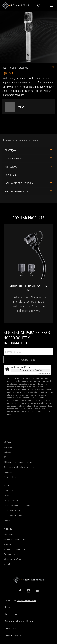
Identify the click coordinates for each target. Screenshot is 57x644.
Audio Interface (10, 564)
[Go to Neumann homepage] (28, 580)
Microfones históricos (13, 559)
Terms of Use (11, 628)
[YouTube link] (37, 591)
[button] (39, 5)
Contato (7, 521)
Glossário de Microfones (14, 511)
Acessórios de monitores (14, 549)
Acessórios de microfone (14, 539)
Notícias (7, 452)
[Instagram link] (29, 591)
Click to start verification (31, 370)
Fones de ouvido (11, 554)
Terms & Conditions (14, 636)
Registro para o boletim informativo (19, 467)
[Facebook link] (20, 591)
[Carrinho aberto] (45, 5)
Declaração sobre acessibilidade (19, 621)
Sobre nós (8, 447)
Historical (23, 140)
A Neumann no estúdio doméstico (18, 462)
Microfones (8, 534)
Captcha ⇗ (44, 374)
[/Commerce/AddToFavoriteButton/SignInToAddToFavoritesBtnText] (53, 68)
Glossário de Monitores (14, 516)
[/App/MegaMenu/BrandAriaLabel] (16, 5)
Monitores (8, 544)
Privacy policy (11, 614)
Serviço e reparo (11, 500)
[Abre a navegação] (52, 5)
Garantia (7, 495)
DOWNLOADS (11, 175)
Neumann (10, 140)
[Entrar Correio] (28, 352)
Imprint (8, 607)
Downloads (8, 490)
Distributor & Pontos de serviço (17, 506)
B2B (5, 457)
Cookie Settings (10, 477)
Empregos (8, 472)
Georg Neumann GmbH (26, 600)
